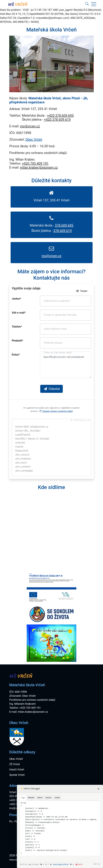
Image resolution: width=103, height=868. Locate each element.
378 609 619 (63, 231)
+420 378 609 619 (57, 120)
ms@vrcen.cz (30, 126)
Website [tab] (31, 798)
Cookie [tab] (57, 798)
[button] (94, 4)
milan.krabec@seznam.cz (39, 167)
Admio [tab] (40, 798)
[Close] (98, 789)
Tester (82, 291)
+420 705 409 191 (35, 163)
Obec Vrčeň (34, 139)
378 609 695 (64, 225)
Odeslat (51, 389)
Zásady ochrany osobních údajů (56, 411)
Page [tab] (23, 798)
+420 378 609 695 (60, 116)
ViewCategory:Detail (61, 864)
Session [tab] (48, 798)
